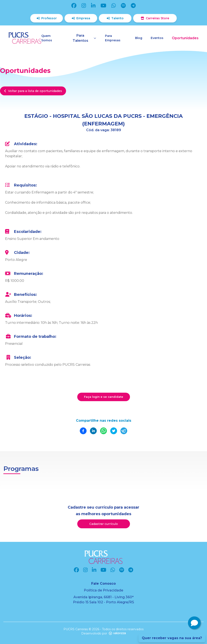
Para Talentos (85, 38)
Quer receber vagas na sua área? (172, 638)
